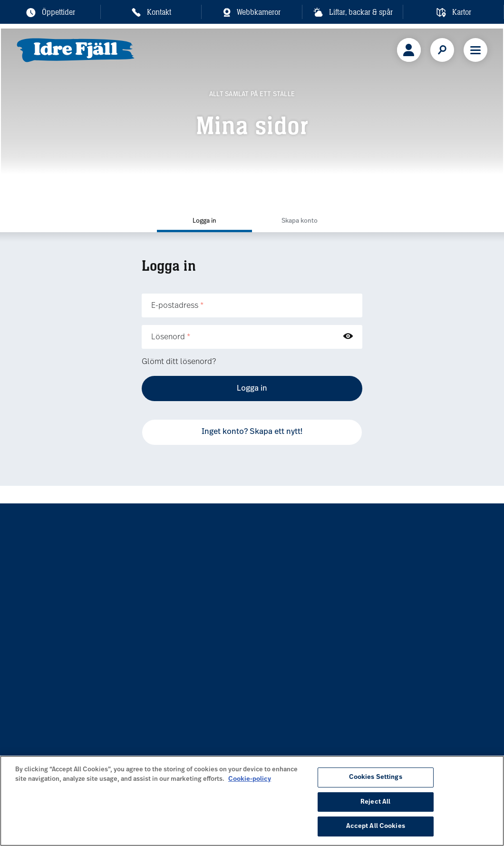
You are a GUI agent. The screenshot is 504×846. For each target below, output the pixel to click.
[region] (252, 801)
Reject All (375, 802)
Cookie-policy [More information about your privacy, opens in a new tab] (250, 779)
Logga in (204, 221)
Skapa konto (300, 221)
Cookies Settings (376, 777)
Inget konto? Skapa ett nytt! (252, 432)
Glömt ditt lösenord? (179, 362)
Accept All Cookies (376, 826)
